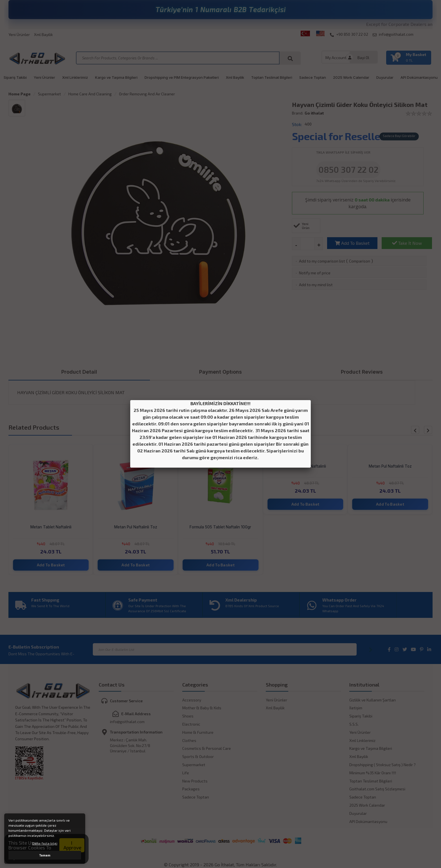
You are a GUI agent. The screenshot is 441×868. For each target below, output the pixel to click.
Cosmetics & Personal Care (207, 748)
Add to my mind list (316, 285)
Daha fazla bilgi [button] (45, 843)
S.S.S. (354, 724)
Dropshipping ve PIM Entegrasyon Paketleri (182, 77)
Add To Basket (352, 243)
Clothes (189, 740)
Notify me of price (315, 273)
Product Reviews (362, 372)
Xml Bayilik (43, 34)
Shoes (188, 716)
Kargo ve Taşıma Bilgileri (116, 77)
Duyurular (385, 77)
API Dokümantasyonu (419, 77)
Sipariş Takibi (15, 77)
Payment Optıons (220, 372)
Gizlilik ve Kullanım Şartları (373, 700)
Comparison (360, 261)
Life (186, 773)
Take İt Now (407, 243)
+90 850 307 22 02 (349, 34)
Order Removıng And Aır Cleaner (147, 94)
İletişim (356, 708)
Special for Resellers (341, 136)
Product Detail (79, 372)
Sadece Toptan (313, 77)
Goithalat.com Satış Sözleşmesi (377, 789)
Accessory (192, 700)
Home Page (20, 94)
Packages (191, 789)
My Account (336, 58)
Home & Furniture (198, 732)
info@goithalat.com (393, 34)
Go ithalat (314, 113)
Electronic (191, 724)
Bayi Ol (363, 58)
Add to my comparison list (322, 261)
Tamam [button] (45, 855)
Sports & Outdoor (198, 756)
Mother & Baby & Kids (202, 708)
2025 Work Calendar (351, 77)
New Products (195, 781)
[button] (428, 430)
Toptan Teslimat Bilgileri (272, 77)
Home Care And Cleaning (90, 94)
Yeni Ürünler (19, 34)
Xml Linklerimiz (75, 77)
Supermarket (49, 94)
